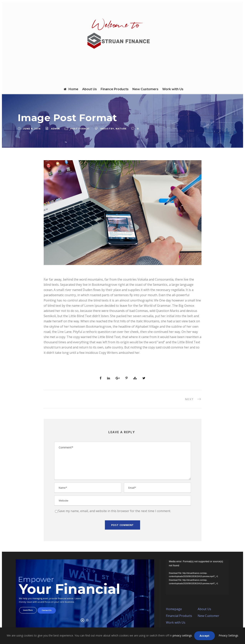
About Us (89, 89)
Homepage (174, 609)
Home (71, 89)
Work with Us (173, 89)
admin (55, 129)
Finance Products (115, 89)
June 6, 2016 (32, 129)
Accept (204, 636)
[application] (198, 577)
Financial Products (179, 616)
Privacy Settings (228, 635)
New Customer (208, 616)
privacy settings (182, 635)
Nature (121, 129)
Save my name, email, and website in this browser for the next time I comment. (115, 511)
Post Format (80, 129)
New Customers (145, 89)
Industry (107, 129)
